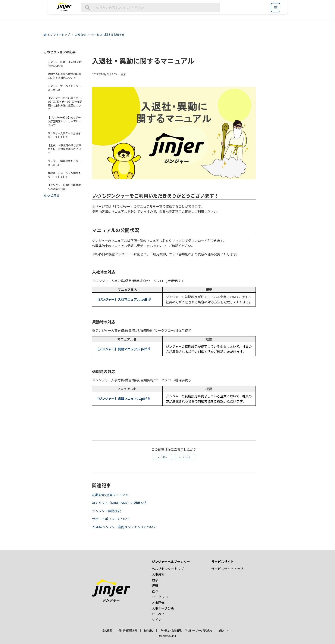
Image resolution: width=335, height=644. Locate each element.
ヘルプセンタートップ (168, 569)
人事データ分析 (163, 608)
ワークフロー (161, 597)
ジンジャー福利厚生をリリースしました (64, 163)
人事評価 (158, 603)
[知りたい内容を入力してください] (150, 8)
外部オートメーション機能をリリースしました (64, 175)
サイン (156, 620)
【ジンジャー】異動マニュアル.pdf (121, 349)
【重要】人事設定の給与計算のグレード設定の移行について (64, 149)
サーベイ (158, 614)
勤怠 (155, 580)
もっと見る (52, 195)
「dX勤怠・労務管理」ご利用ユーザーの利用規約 (186, 630)
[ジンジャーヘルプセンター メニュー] (276, 8)
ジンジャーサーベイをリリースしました (64, 88)
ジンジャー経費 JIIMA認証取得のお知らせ (65, 64)
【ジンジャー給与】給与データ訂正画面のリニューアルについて (64, 121)
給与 (155, 591)
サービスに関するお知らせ (108, 35)
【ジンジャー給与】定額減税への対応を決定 (64, 187)
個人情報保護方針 (128, 630)
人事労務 (158, 574)
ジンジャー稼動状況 (106, 511)
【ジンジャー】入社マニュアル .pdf (121, 299)
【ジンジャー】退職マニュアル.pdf (121, 399)
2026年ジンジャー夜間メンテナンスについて (124, 527)
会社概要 (107, 630)
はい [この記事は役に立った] (164, 457)
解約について (226, 630)
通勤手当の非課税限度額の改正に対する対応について (64, 76)
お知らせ (81, 35)
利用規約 (148, 630)
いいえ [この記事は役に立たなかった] (187, 457)
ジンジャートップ (59, 35)
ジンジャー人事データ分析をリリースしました (64, 135)
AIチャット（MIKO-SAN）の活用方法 (119, 503)
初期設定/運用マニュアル (110, 495)
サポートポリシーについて (111, 519)
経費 (155, 586)
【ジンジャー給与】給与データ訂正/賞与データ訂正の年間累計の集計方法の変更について (65, 103)
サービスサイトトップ (227, 569)
